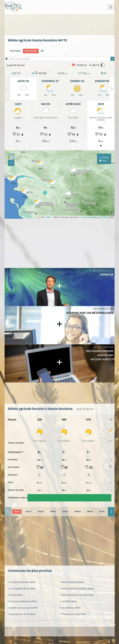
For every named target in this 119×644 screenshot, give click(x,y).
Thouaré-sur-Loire (73, 614)
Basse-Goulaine (72, 582)
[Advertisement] (63, 24)
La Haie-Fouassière (22, 582)
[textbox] (61, 59)
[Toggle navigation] (111, 7)
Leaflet (46, 217)
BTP (42, 51)
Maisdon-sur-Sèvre (22, 614)
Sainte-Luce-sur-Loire (23, 608)
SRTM (104, 217)
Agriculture (31, 51)
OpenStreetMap (90, 217)
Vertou (15, 595)
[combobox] (61, 59)
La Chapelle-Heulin (22, 588)
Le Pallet (68, 601)
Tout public (15, 51)
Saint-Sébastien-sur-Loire (77, 595)
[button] (73, 172)
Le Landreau (70, 608)
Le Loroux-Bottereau (22, 601)
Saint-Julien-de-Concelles (77, 588)
